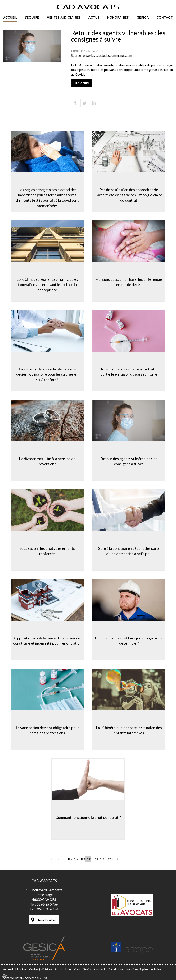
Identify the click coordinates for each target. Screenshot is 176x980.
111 (102, 859)
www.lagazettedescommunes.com (108, 55)
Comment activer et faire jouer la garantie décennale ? (129, 641)
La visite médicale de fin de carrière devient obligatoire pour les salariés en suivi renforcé (47, 374)
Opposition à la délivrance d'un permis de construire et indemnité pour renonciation (47, 641)
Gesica (143, 17)
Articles (156, 969)
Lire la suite (82, 83)
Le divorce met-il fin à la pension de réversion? (47, 461)
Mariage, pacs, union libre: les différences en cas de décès (129, 282)
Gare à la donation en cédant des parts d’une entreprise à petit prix (129, 551)
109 (89, 859)
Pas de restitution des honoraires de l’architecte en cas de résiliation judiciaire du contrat (129, 195)
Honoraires (118, 17)
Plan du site (115, 969)
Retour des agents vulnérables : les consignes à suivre (129, 461)
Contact (165, 17)
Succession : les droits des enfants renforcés (47, 551)
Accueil (10, 17)
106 (69, 859)
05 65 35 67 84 (48, 909)
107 (76, 859)
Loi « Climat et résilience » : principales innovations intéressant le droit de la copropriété (47, 285)
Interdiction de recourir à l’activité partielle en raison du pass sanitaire (129, 372)
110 (95, 859)
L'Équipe (32, 17)
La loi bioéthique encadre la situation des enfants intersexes (129, 730)
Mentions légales (137, 969)
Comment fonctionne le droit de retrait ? (88, 817)
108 (82, 859)
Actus (94, 17)
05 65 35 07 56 (47, 904)
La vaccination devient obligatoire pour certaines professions (47, 730)
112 (108, 859)
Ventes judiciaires (64, 17)
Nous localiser (47, 920)
